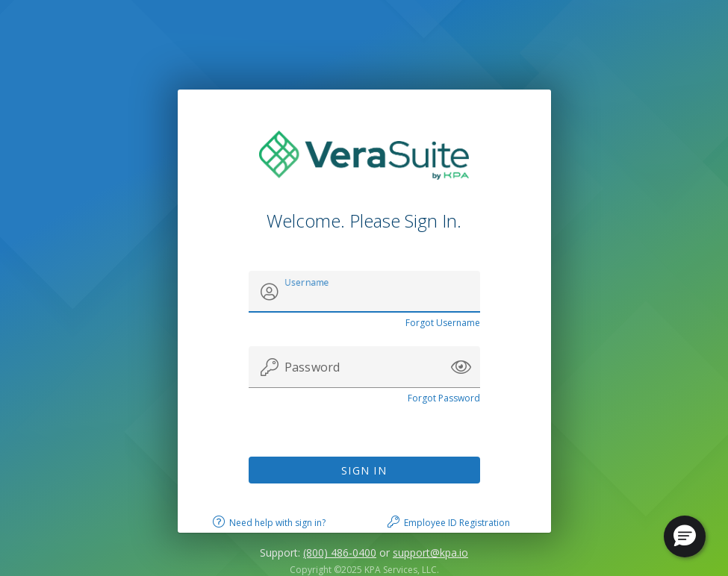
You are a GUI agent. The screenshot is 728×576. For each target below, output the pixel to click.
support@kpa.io (430, 552)
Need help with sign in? (277, 523)
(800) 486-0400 (340, 552)
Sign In (364, 470)
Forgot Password (444, 398)
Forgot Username (443, 323)
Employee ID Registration (457, 523)
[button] (461, 367)
